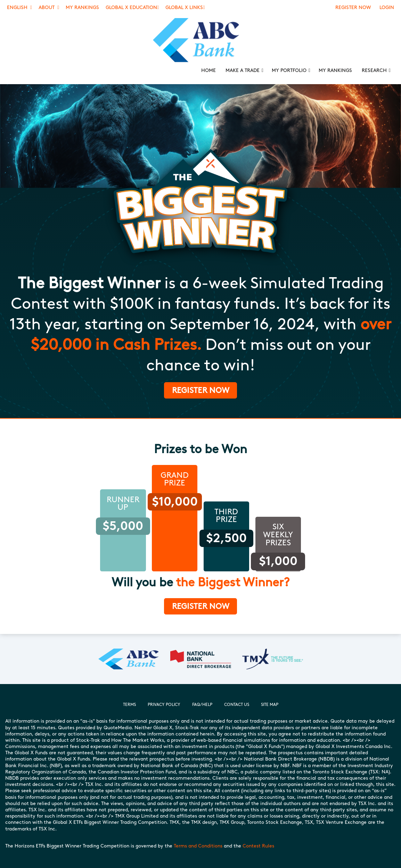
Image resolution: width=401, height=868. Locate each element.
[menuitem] (200, 40)
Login (387, 7)
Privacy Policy (164, 705)
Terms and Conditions (198, 846)
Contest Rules (258, 846)
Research (374, 70)
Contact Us (237, 705)
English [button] (19, 7)
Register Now (201, 390)
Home (208, 70)
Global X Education (132, 7)
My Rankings (82, 7)
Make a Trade (243, 70)
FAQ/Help (202, 705)
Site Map (270, 705)
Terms (129, 705)
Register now (201, 606)
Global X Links (185, 7)
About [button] (49, 7)
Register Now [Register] (353, 7)
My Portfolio (289, 70)
